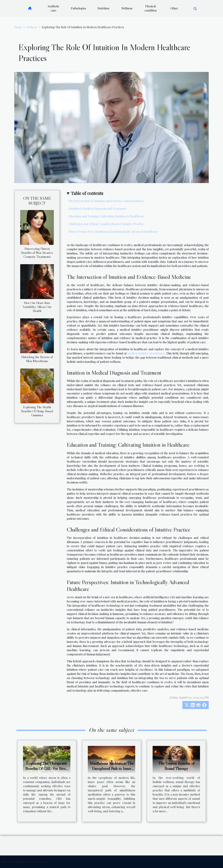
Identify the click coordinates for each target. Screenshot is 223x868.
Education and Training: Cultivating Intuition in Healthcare (106, 216)
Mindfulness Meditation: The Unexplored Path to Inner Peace (111, 769)
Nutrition (103, 8)
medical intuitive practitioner (146, 353)
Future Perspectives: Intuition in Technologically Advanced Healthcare (113, 232)
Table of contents (87, 193)
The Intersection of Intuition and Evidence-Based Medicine (106, 201)
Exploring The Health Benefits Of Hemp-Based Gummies (37, 411)
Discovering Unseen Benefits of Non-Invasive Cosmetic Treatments (37, 253)
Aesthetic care (53, 8)
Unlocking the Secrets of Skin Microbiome (37, 359)
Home (18, 27)
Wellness (127, 8)
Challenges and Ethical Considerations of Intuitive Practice (106, 224)
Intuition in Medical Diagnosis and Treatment (97, 209)
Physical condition (151, 8)
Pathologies (78, 8)
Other (174, 8)
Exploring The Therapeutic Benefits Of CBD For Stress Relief (47, 769)
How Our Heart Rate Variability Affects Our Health (37, 307)
